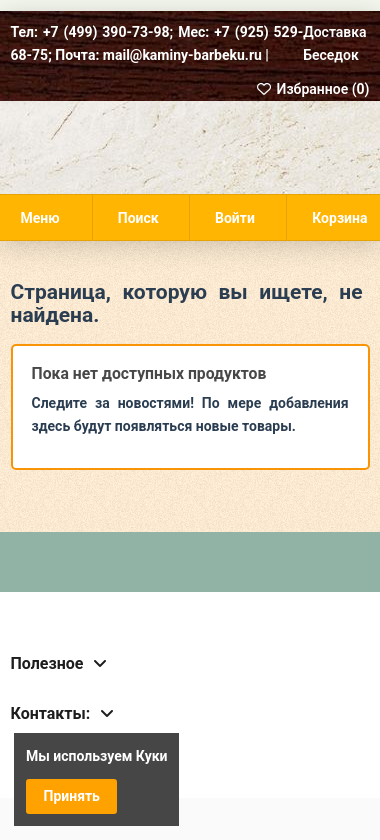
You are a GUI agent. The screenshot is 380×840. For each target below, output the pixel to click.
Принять (72, 796)
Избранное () (313, 89)
